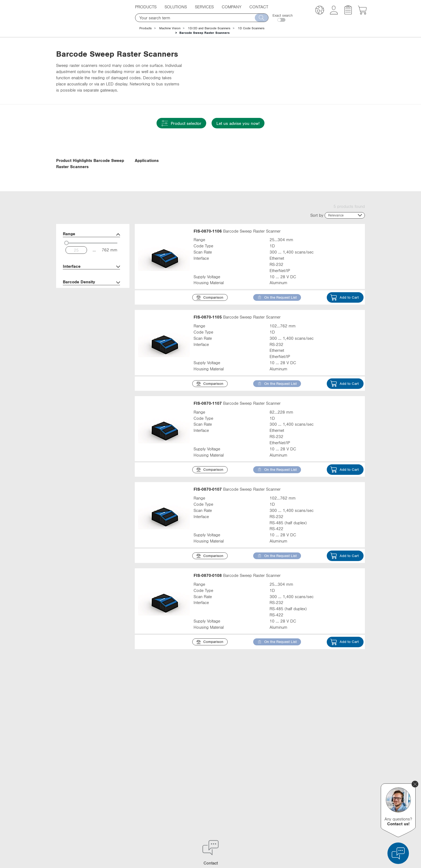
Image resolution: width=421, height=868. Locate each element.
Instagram (282, 809)
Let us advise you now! (238, 123)
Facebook (282, 789)
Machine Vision (170, 28)
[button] (320, 11)
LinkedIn (281, 779)
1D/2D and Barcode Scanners (209, 28)
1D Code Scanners (251, 28)
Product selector (181, 123)
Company (232, 7)
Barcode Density (91, 318)
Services (204, 7)
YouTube (281, 799)
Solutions (176, 7)
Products (146, 7)
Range (91, 270)
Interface (91, 302)
